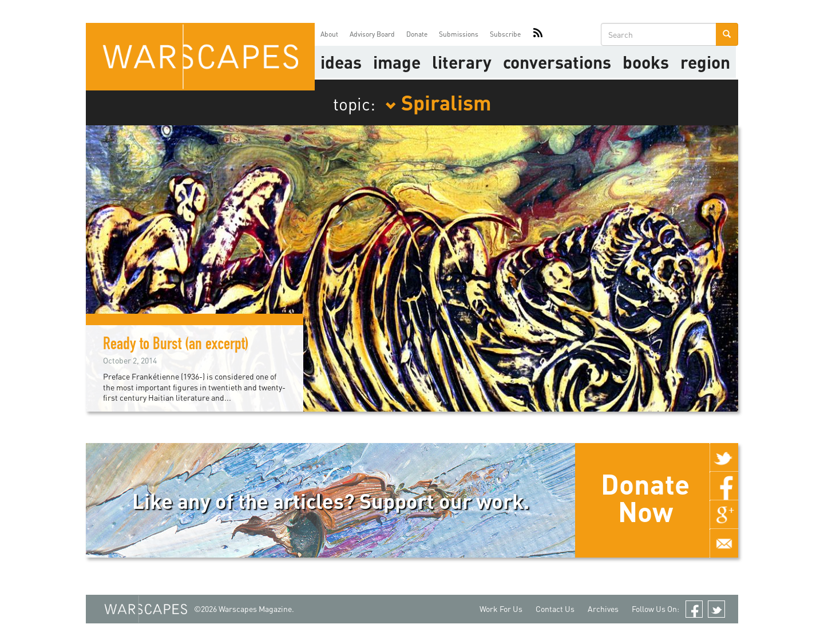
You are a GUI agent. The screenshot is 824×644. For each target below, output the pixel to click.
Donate (417, 34)
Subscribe (505, 34)
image (397, 62)
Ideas (341, 62)
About (329, 34)
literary (462, 62)
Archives (603, 609)
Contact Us (555, 609)
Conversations (557, 62)
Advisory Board (372, 34)
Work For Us (501, 609)
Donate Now (645, 497)
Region (705, 62)
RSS (538, 34)
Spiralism (438, 102)
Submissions (459, 34)
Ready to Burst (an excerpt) (176, 346)
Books (646, 62)
